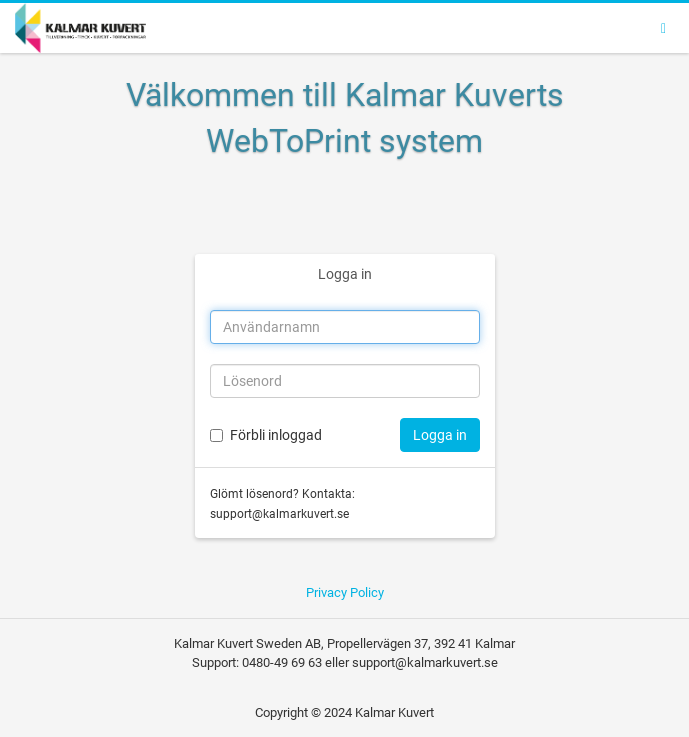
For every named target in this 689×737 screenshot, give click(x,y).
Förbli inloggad (276, 435)
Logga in (345, 274)
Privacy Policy (345, 592)
